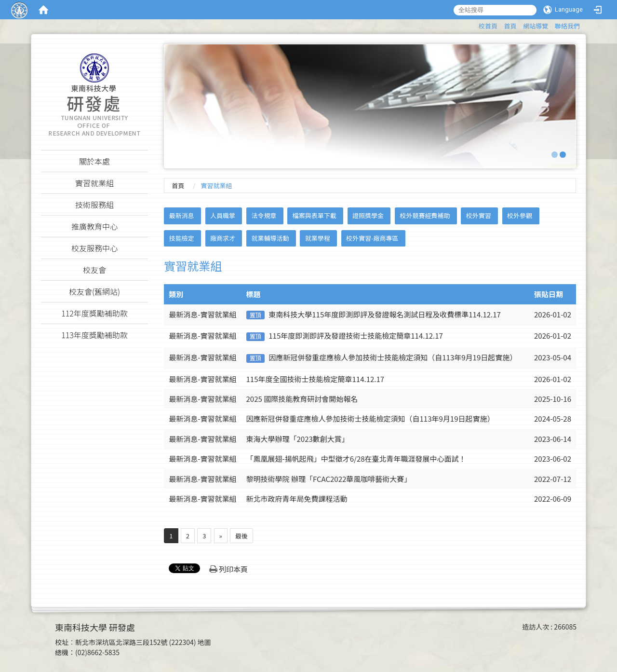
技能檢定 (182, 238)
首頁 (510, 26)
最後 (241, 536)
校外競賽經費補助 (425, 215)
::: (474, 24)
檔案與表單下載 (315, 215)
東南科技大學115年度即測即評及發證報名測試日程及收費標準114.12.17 (385, 314)
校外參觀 (520, 215)
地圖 (204, 642)
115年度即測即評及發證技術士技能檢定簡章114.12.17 (356, 336)
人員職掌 (223, 215)
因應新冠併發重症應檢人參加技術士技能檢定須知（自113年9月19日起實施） (393, 357)
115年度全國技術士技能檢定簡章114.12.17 (315, 379)
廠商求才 (223, 238)
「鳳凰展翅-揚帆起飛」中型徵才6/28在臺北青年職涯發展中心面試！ (356, 459)
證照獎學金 (368, 215)
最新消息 (182, 215)
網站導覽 (536, 26)
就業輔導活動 (270, 238)
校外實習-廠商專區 (372, 238)
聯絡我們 (567, 26)
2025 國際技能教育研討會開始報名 (302, 399)
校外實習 (479, 215)
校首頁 (488, 26)
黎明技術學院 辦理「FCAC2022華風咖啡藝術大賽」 (329, 479)
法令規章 (264, 215)
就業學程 (318, 238)
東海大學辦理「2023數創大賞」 (298, 439)
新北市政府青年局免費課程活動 (297, 499)
